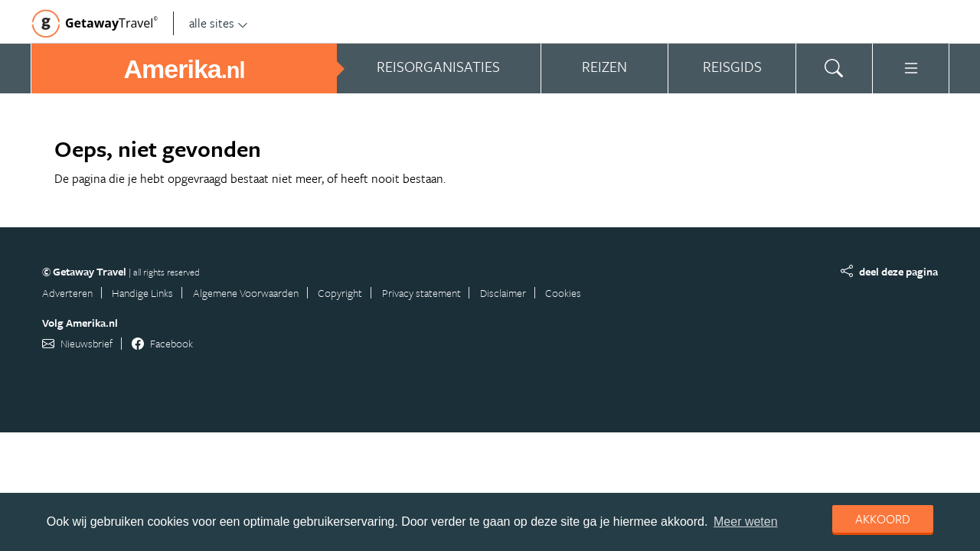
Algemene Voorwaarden (246, 293)
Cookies (563, 293)
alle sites (219, 23)
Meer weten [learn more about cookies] (746, 522)
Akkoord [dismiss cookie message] (883, 519)
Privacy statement (421, 293)
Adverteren (67, 293)
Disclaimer (503, 293)
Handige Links (142, 293)
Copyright (340, 293)
